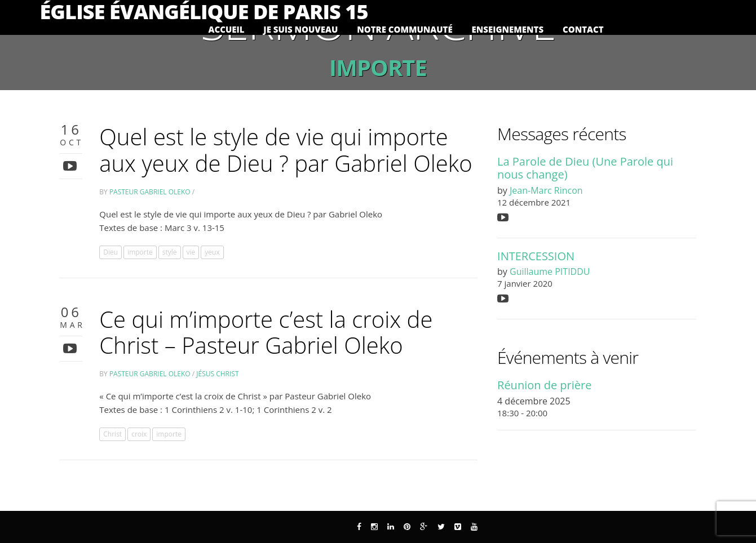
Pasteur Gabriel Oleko (150, 192)
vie (191, 252)
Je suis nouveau (300, 30)
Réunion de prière (544, 385)
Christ (112, 434)
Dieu (110, 252)
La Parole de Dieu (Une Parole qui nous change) (585, 168)
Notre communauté (405, 30)
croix (139, 434)
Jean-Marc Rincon (546, 190)
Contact (583, 30)
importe (140, 252)
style (170, 252)
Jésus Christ (217, 374)
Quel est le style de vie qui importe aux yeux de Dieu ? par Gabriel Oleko (286, 150)
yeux (212, 252)
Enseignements (508, 30)
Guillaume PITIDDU (550, 271)
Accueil (227, 30)
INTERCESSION (536, 256)
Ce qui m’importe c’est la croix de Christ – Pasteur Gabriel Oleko (266, 332)
